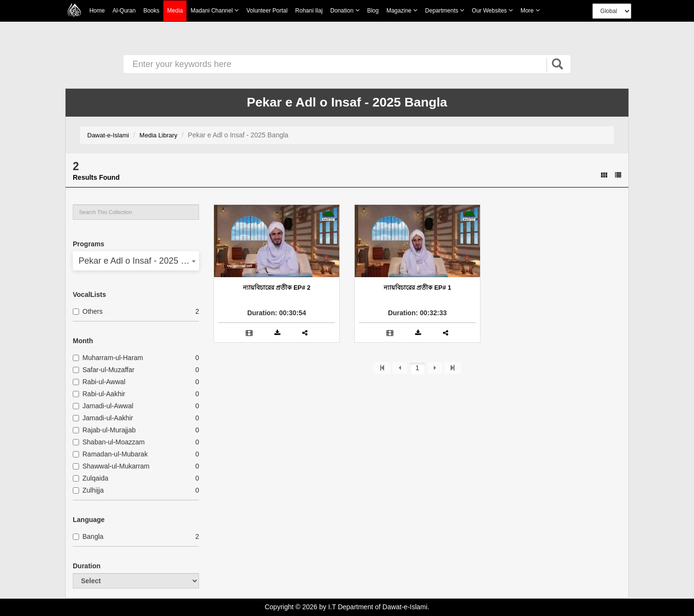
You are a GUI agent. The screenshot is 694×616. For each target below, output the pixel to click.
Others (88, 311)
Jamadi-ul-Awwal (103, 406)
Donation (345, 10)
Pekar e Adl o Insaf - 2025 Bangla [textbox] (136, 261)
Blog (373, 11)
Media (175, 11)
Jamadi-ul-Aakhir (103, 418)
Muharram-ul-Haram (108, 358)
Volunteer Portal (267, 11)
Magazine (402, 10)
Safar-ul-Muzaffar (104, 370)
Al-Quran (124, 11)
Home (97, 11)
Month (83, 341)
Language (89, 520)
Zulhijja (88, 490)
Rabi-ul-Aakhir (99, 394)
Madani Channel (214, 10)
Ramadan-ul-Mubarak (110, 454)
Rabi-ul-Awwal (99, 382)
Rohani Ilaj (309, 11)
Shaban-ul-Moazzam (109, 442)
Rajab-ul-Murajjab (104, 430)
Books (151, 11)
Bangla (88, 536)
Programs (88, 244)
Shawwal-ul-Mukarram (111, 466)
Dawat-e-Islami (108, 135)
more (530, 10)
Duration (87, 566)
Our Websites (492, 10)
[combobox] (136, 261)
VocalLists (89, 295)
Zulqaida (91, 478)
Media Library (158, 135)
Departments (445, 10)
